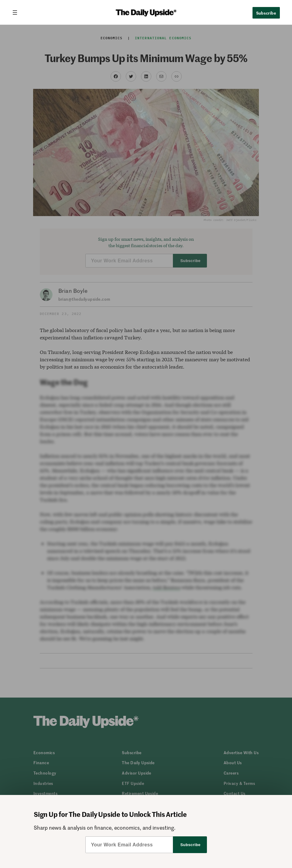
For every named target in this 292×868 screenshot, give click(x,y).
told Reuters (167, 587)
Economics (112, 38)
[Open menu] (17, 12)
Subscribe (266, 13)
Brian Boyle (73, 291)
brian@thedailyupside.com (84, 299)
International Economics (163, 38)
